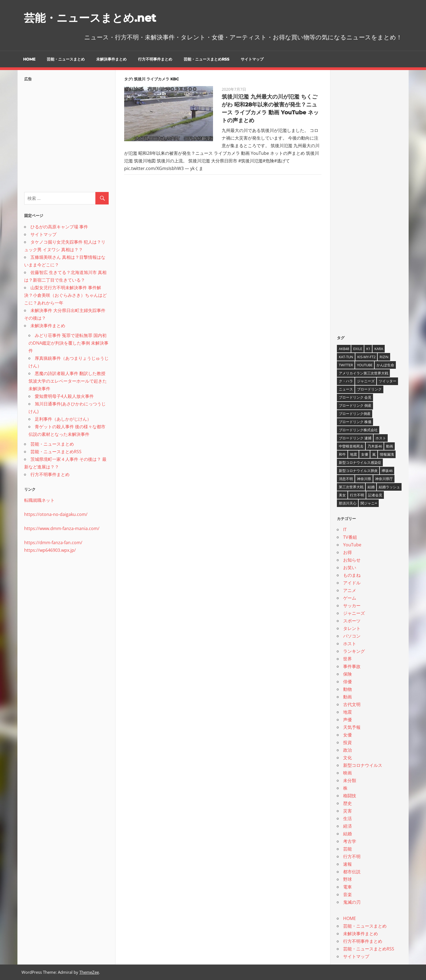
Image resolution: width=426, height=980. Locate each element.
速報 (347, 864)
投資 (347, 742)
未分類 (350, 780)
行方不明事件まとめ (155, 59)
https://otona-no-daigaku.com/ (56, 514)
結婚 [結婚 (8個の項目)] (371, 487)
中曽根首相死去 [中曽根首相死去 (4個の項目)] (351, 446)
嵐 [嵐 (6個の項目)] (374, 454)
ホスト (350, 644)
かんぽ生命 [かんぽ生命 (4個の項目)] (385, 365)
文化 (347, 758)
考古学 (350, 841)
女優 (347, 735)
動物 (347, 689)
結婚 (347, 834)
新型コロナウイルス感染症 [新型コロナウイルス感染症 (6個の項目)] (360, 462)
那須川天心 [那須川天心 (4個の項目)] (348, 503)
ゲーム (350, 598)
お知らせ (352, 560)
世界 (347, 659)
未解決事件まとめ (111, 59)
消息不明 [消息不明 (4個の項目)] (346, 479)
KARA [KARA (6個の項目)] (379, 349)
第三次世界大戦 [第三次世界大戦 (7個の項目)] (351, 487)
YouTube (352, 545)
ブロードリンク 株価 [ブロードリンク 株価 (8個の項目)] (355, 422)
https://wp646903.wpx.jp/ (50, 550)
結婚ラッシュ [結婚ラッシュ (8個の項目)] (389, 487)
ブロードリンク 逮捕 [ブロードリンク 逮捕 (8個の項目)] (355, 438)
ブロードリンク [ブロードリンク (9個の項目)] (369, 389)
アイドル (352, 583)
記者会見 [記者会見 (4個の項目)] (375, 495)
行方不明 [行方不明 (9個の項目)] (357, 495)
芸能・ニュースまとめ (66, 59)
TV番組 (350, 537)
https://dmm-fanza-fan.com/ (53, 543)
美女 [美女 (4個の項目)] (342, 495)
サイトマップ (252, 59)
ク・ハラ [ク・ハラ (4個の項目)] (346, 381)
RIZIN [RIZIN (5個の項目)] (384, 357)
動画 (347, 697)
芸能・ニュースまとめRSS (206, 59)
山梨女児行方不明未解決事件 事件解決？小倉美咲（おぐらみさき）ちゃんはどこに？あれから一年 (65, 295)
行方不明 (352, 856)
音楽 (347, 894)
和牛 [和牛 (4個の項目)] (342, 454)
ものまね (352, 575)
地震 (347, 712)
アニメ (350, 590)
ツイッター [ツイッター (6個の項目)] (388, 381)
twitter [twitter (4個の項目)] (346, 365)
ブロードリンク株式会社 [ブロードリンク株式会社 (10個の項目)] (358, 430)
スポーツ (352, 621)
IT (345, 530)
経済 (347, 826)
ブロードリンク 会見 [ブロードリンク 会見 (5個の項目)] (355, 397)
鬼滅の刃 (352, 902)
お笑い (350, 568)
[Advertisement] (66, 135)
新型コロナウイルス (363, 765)
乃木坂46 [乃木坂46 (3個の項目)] (375, 446)
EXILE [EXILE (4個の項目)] (358, 349)
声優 (347, 720)
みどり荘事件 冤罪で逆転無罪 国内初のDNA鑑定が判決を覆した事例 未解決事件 (68, 343)
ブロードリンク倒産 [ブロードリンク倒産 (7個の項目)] (355, 414)
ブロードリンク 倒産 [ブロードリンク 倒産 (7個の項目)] (355, 405)
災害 (347, 811)
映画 (347, 773)
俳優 (347, 682)
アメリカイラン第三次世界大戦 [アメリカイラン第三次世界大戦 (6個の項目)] (364, 373)
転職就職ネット (39, 500)
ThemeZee (89, 972)
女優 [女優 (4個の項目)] (365, 454)
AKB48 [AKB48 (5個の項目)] (344, 349)
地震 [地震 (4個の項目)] (353, 454)
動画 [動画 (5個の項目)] (390, 446)
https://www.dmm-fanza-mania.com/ (62, 528)
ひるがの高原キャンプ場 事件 (59, 227)
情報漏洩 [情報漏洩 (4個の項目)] (387, 454)
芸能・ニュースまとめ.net (90, 18)
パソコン (352, 636)
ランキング (354, 651)
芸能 (347, 849)
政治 (347, 750)
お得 (347, 552)
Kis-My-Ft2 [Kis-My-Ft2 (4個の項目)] (366, 357)
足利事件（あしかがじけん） (63, 419)
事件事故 (352, 666)
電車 (347, 887)
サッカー (352, 606)
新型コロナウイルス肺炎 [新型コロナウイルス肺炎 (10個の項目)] (358, 471)
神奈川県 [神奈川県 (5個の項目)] (364, 479)
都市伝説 (352, 872)
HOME (29, 59)
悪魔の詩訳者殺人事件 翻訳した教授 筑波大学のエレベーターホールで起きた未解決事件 (68, 381)
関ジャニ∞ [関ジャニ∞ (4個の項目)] (369, 503)
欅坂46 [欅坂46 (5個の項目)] (387, 471)
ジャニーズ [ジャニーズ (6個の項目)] (366, 381)
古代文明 (352, 704)
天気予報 (352, 727)
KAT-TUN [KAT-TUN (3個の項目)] (346, 357)
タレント (352, 628)
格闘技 (350, 796)
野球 (347, 879)
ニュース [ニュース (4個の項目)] (346, 389)
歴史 (347, 803)
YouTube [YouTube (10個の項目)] (365, 365)
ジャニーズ (354, 613)
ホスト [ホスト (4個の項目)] (381, 438)
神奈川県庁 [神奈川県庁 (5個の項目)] (384, 479)
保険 (347, 674)
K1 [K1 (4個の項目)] (368, 349)
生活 (347, 818)
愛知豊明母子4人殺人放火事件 (64, 396)
